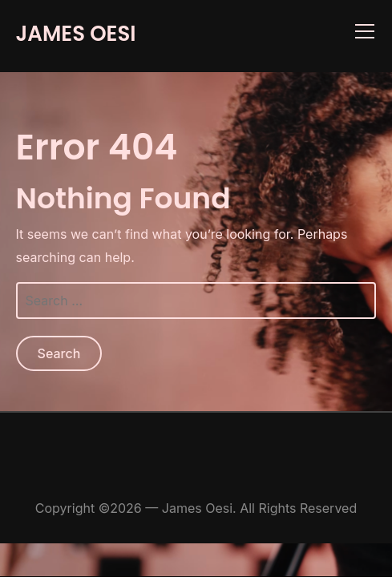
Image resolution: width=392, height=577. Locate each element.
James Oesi (76, 34)
